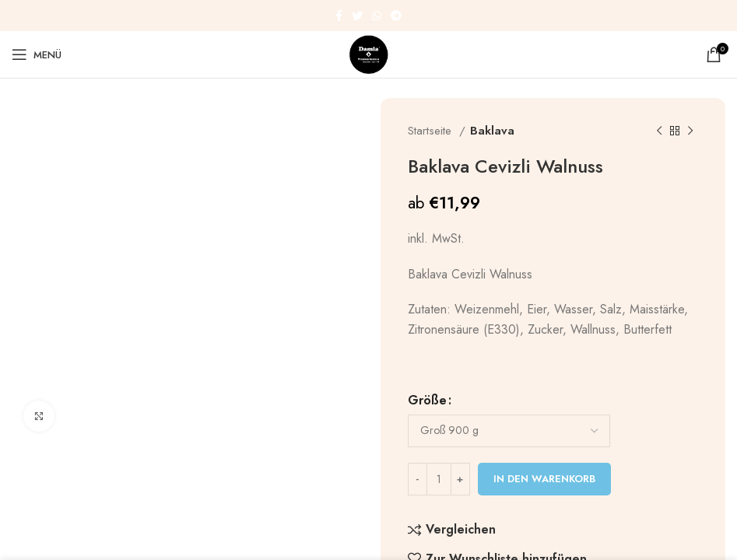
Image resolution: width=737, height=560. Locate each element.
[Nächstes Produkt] (690, 131)
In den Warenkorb (544, 479)
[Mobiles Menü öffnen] (37, 54)
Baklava (492, 131)
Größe (427, 400)
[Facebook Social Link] (339, 16)
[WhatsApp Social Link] (377, 16)
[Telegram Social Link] (396, 16)
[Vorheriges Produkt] (659, 131)
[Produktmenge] (439, 479)
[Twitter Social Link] (357, 16)
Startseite (432, 131)
